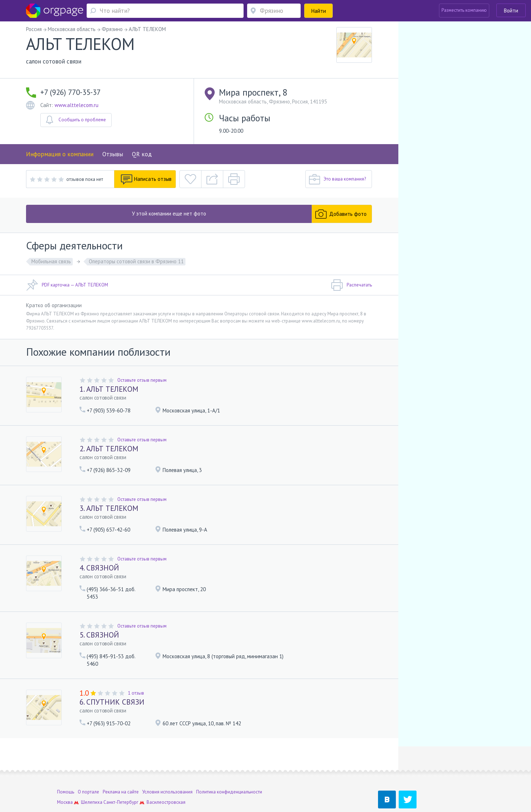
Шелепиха (92, 777)
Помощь (66, 767)
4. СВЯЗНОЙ (99, 568)
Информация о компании (60, 154)
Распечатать (351, 285)
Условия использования (167, 767)
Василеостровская (166, 777)
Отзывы (113, 154)
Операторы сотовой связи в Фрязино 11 (136, 261)
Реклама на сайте (121, 767)
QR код (142, 154)
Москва (65, 777)
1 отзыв (136, 693)
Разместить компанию (464, 10)
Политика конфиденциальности (229, 767)
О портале (88, 767)
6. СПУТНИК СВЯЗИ (112, 702)
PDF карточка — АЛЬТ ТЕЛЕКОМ (67, 285)
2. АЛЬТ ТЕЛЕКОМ (109, 449)
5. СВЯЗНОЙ (99, 635)
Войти (511, 11)
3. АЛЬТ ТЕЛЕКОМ (109, 508)
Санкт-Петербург (121, 777)
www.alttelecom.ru (76, 105)
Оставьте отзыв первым (142, 380)
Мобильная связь (51, 261)
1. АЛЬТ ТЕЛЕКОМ (109, 389)
